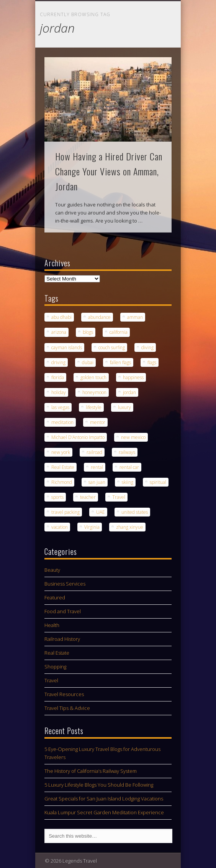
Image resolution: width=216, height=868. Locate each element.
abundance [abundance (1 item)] (99, 317)
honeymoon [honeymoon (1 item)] (94, 392)
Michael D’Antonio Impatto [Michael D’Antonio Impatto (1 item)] (78, 437)
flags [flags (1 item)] (152, 362)
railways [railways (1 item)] (127, 452)
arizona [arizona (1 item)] (59, 332)
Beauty (52, 570)
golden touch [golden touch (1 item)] (93, 377)
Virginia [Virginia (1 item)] (92, 527)
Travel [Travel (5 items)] (119, 497)
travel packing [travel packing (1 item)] (65, 512)
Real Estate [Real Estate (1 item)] (63, 467)
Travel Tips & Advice (67, 708)
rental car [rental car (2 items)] (129, 467)
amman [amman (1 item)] (135, 317)
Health (52, 625)
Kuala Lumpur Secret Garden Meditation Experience (104, 812)
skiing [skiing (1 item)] (128, 482)
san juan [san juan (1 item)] (97, 482)
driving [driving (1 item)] (58, 362)
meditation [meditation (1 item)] (62, 422)
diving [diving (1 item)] (147, 347)
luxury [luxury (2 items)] (124, 407)
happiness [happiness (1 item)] (133, 377)
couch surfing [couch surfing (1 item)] (112, 347)
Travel (51, 680)
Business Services (65, 584)
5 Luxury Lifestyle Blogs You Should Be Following (99, 785)
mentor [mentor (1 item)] (98, 422)
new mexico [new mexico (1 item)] (133, 437)
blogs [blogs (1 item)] (88, 332)
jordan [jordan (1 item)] (129, 392)
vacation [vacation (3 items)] (60, 527)
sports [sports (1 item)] (57, 497)
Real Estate (57, 653)
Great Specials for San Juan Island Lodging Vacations (104, 799)
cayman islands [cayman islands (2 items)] (67, 347)
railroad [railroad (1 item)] (94, 452)
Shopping (55, 667)
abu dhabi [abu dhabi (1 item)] (61, 317)
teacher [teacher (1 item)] (88, 497)
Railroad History (62, 639)
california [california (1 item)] (119, 332)
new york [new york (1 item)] (61, 452)
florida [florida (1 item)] (58, 377)
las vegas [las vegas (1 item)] (60, 407)
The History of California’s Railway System (91, 771)
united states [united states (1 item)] (135, 512)
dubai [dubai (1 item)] (88, 362)
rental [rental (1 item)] (97, 467)
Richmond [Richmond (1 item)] (62, 482)
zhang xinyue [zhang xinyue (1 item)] (130, 527)
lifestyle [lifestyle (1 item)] (94, 407)
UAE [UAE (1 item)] (101, 512)
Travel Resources (64, 694)
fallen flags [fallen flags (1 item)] (120, 362)
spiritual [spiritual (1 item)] (158, 482)
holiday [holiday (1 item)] (59, 392)
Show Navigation (153, 69)
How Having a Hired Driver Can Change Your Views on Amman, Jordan (109, 171)
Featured (55, 597)
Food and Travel (63, 611)
